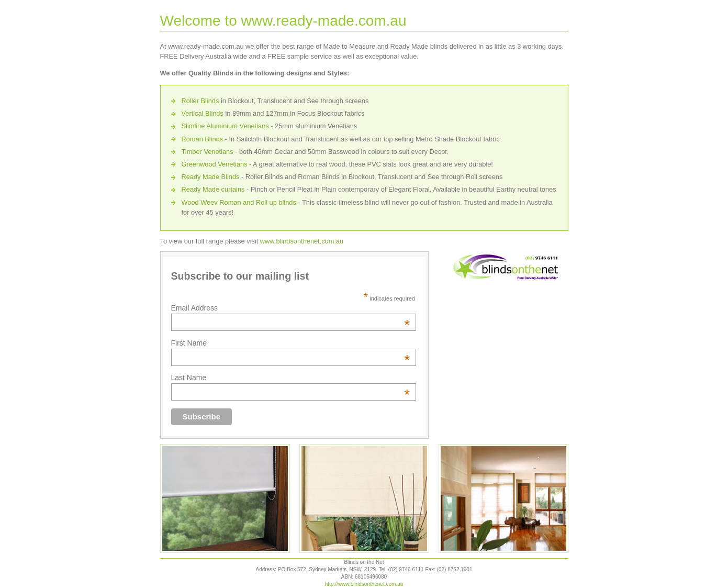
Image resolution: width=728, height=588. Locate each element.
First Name (291, 343)
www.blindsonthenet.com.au (302, 241)
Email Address (291, 308)
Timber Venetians (208, 152)
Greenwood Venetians (215, 164)
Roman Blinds (203, 139)
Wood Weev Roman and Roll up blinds (239, 202)
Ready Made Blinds (211, 177)
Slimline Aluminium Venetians (225, 126)
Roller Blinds (200, 101)
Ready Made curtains (213, 189)
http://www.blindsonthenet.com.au (364, 584)
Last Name (291, 378)
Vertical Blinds (203, 113)
